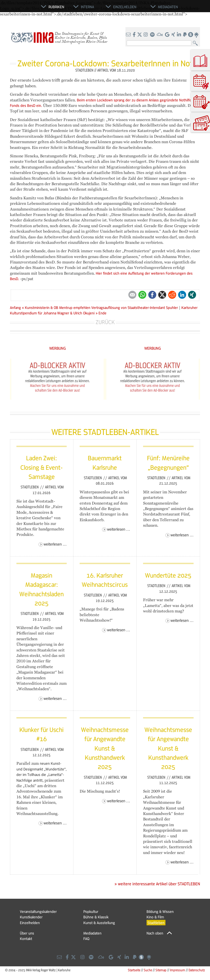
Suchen (196, 43)
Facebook (152, 295)
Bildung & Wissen (160, 911)
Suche (148, 970)
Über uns (27, 933)
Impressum (178, 970)
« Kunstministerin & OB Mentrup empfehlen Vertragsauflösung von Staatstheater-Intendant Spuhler (100, 307)
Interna (87, 7)
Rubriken (56, 7)
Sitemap (161, 970)
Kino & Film (155, 917)
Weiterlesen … (55, 544)
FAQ (86, 938)
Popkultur (91, 911)
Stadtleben (30, 487)
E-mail (132, 295)
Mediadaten (92, 933)
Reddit (172, 295)
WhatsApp (142, 295)
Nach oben (155, 933)
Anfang (15, 307)
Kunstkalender (31, 917)
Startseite (134, 970)
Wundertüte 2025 (168, 575)
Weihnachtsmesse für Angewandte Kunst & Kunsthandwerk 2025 (105, 748)
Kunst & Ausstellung (99, 923)
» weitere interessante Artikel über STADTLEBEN (157, 884)
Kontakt (26, 938)
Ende (103, 313)
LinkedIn (182, 295)
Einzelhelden (30, 923)
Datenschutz (197, 970)
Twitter (162, 295)
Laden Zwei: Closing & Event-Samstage (42, 467)
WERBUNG (58, 348)
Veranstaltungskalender (38, 911)
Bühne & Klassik (96, 917)
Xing (192, 295)
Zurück (105, 322)
